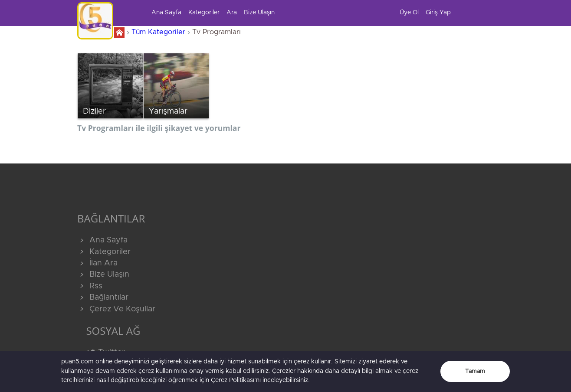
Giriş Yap (438, 13)
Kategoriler (204, 13)
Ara (232, 13)
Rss (90, 286)
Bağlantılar (103, 297)
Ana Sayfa (166, 13)
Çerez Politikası (233, 380)
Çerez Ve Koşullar (116, 309)
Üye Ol (409, 13)
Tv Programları (217, 32)
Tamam (475, 371)
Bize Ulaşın (259, 13)
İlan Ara (97, 263)
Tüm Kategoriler (158, 32)
